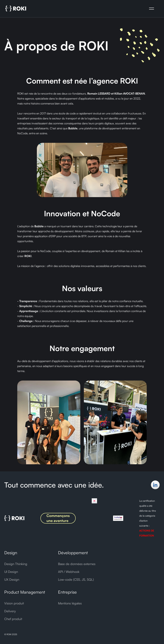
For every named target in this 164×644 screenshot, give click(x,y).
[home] (16, 9)
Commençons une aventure (58, 518)
